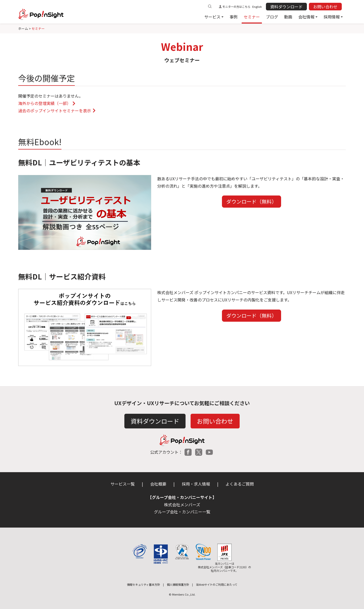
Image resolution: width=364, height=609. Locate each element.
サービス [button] (212, 17)
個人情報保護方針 (178, 584)
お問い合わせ (325, 7)
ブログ (272, 17)
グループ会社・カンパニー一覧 (182, 512)
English (257, 7)
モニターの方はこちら (236, 7)
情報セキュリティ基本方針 (143, 584)
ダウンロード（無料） (252, 201)
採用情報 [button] (332, 17)
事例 (234, 17)
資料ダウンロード (286, 7)
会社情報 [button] (306, 17)
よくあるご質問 (240, 484)
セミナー (252, 17)
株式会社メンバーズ (182, 505)
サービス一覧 (123, 484)
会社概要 (158, 484)
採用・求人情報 (196, 484)
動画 (288, 17)
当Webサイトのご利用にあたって (217, 584)
